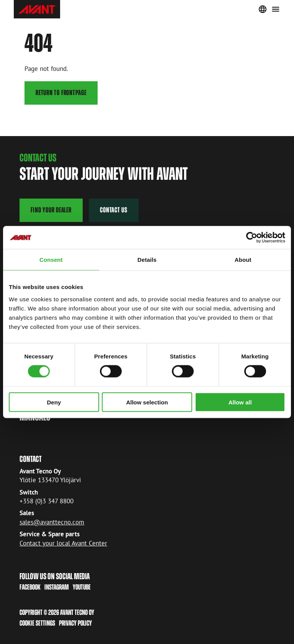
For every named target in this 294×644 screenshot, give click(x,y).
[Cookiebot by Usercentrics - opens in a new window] (252, 238)
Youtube (82, 587)
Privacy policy (75, 623)
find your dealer (51, 210)
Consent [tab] (51, 260)
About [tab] (243, 260)
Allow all (240, 402)
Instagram (57, 587)
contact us (114, 210)
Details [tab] (147, 260)
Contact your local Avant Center (63, 543)
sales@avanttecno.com (52, 522)
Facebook (30, 587)
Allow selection (147, 402)
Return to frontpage (61, 93)
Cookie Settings (37, 623)
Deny (54, 402)
